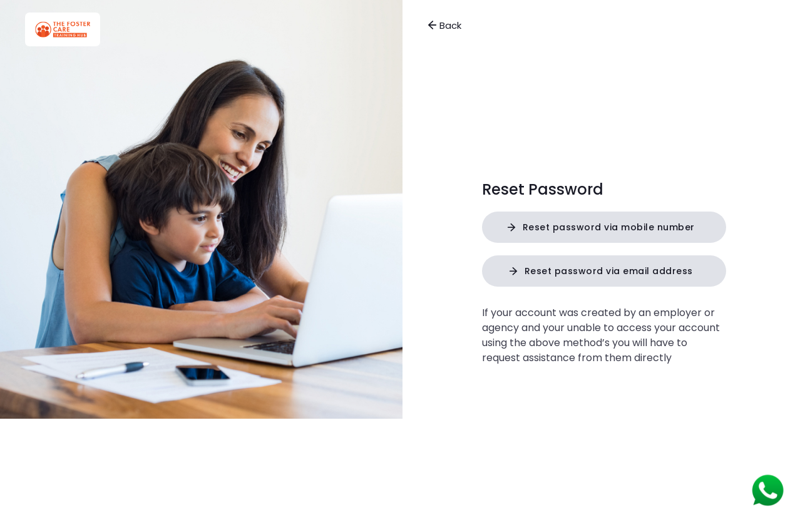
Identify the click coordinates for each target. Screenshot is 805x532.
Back (444, 25)
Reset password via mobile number (609, 227)
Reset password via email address (609, 271)
